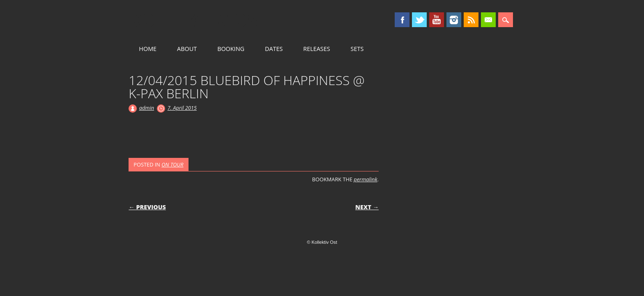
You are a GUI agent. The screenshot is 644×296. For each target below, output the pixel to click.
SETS (357, 49)
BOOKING (231, 49)
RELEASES (316, 49)
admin (147, 108)
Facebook (402, 20)
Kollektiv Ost (199, 20)
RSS (471, 20)
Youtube (437, 20)
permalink (365, 179)
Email (488, 20)
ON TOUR (172, 164)
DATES (274, 49)
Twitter (419, 20)
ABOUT (187, 49)
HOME (148, 49)
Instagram (454, 20)
